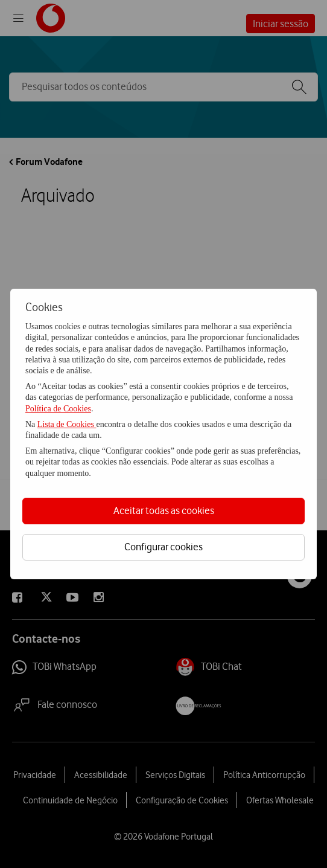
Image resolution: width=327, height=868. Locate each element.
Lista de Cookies (67, 424)
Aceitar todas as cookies (164, 510)
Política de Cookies (58, 409)
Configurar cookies (163, 547)
